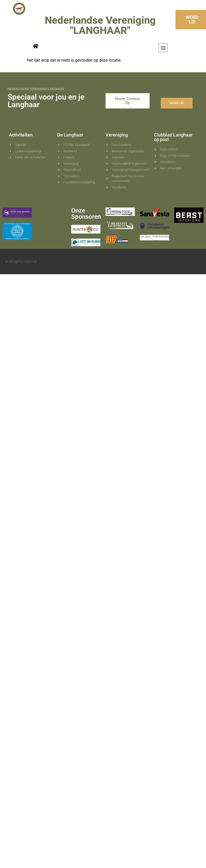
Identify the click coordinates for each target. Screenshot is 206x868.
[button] (163, 48)
